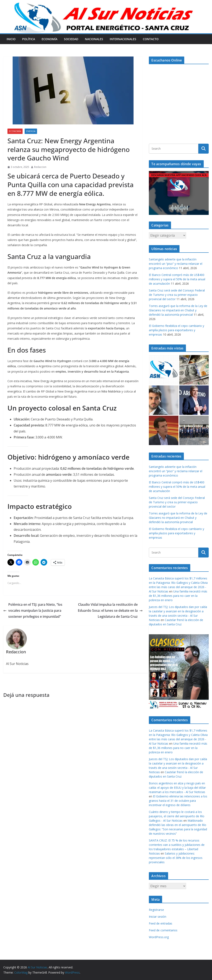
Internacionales (123, 39)
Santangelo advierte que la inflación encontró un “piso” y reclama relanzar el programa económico (176, 264)
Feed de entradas (161, 923)
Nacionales (94, 39)
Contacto (151, 39)
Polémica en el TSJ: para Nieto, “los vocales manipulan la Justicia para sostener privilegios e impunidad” (33, 610)
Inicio (11, 39)
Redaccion (40, 167)
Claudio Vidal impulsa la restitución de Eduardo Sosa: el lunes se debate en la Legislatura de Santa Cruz (110, 610)
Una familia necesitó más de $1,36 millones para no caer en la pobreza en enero (178, 596)
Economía (49, 39)
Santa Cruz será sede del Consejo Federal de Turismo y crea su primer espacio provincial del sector (177, 295)
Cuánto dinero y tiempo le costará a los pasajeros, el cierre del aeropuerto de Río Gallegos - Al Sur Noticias (177, 816)
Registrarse (156, 910)
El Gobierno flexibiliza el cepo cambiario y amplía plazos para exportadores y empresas (176, 330)
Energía (31, 131)
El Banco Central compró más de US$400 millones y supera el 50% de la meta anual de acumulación (177, 279)
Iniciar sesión (158, 917)
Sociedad (71, 39)
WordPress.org (159, 937)
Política (29, 39)
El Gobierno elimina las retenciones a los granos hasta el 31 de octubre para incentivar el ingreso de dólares (178, 801)
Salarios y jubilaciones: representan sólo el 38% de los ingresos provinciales (176, 858)
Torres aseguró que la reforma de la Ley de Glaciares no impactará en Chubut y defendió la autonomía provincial (178, 310)
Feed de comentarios (163, 930)
